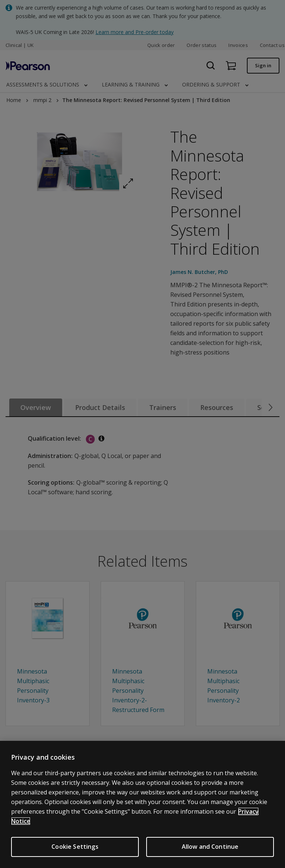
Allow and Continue (210, 847)
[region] (142, 804)
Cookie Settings (75, 847)
